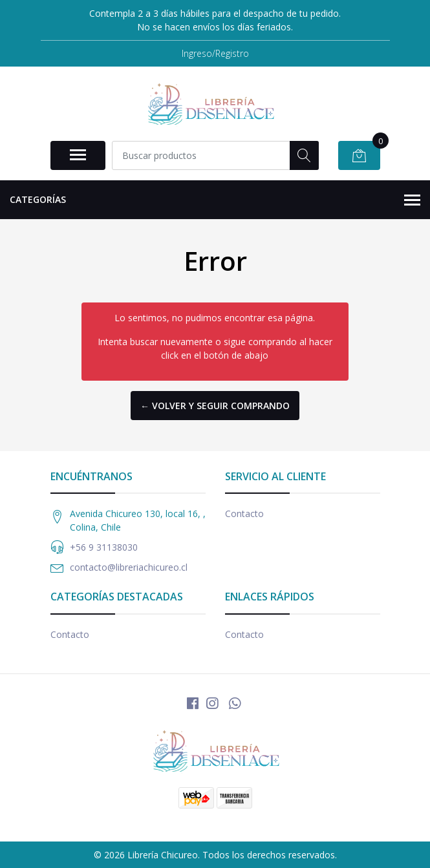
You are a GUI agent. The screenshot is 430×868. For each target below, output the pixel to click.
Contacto (244, 513)
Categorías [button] (215, 200)
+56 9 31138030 (104, 547)
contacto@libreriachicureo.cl (129, 567)
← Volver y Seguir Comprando (215, 406)
